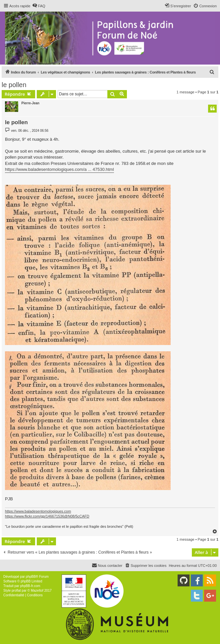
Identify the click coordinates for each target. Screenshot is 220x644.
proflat (16, 591)
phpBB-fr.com (30, 586)
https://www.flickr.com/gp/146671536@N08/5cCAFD (47, 516)
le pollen (14, 85)
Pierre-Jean (30, 103)
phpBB (31, 577)
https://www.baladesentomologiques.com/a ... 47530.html (59, 169)
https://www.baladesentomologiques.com (38, 511)
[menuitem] (39, 6)
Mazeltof (37, 591)
